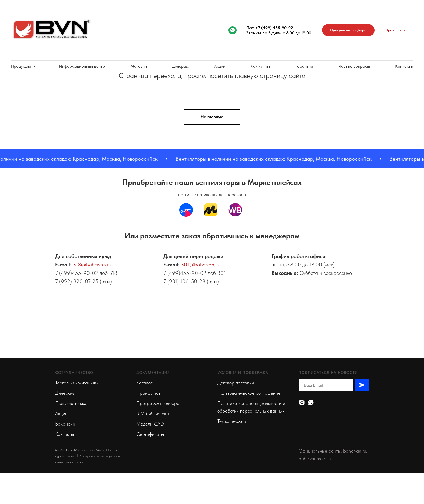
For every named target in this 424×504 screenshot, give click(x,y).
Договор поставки (236, 383)
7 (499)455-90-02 (77, 273)
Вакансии (65, 424)
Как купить (260, 66)
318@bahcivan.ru (92, 265)
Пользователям (71, 403)
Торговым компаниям (77, 383)
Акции (220, 66)
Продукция (21, 66)
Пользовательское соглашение (249, 393)
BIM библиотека (153, 414)
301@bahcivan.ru (200, 265)
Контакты (404, 66)
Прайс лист (148, 393)
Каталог (144, 383)
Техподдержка (232, 421)
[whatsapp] (233, 30)
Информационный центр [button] (82, 66)
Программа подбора (158, 403)
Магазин (139, 66)
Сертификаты (150, 434)
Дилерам (180, 66)
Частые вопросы (354, 66)
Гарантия (304, 66)
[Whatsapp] (311, 402)
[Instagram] (302, 402)
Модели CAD (150, 424)
